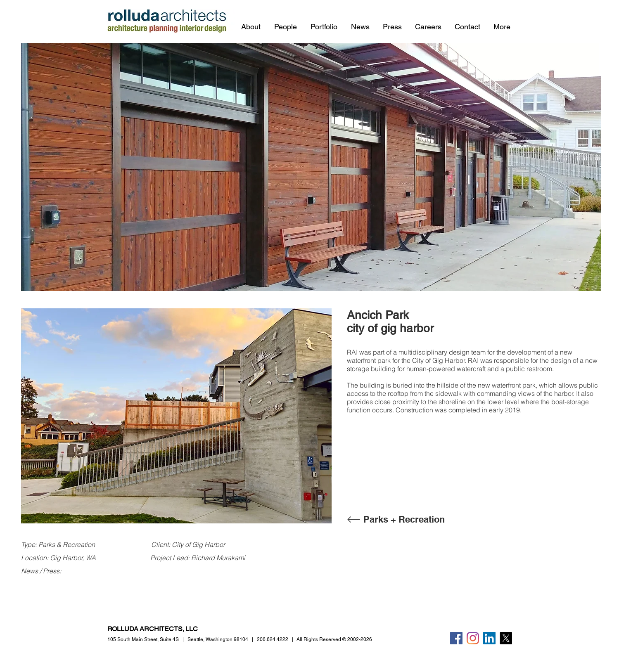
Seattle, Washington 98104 (218, 639)
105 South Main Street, (143, 639)
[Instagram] (473, 638)
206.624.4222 (273, 639)
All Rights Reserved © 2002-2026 (334, 639)
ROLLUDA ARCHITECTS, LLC (153, 629)
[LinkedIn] (489, 638)
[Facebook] (456, 638)
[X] (506, 638)
